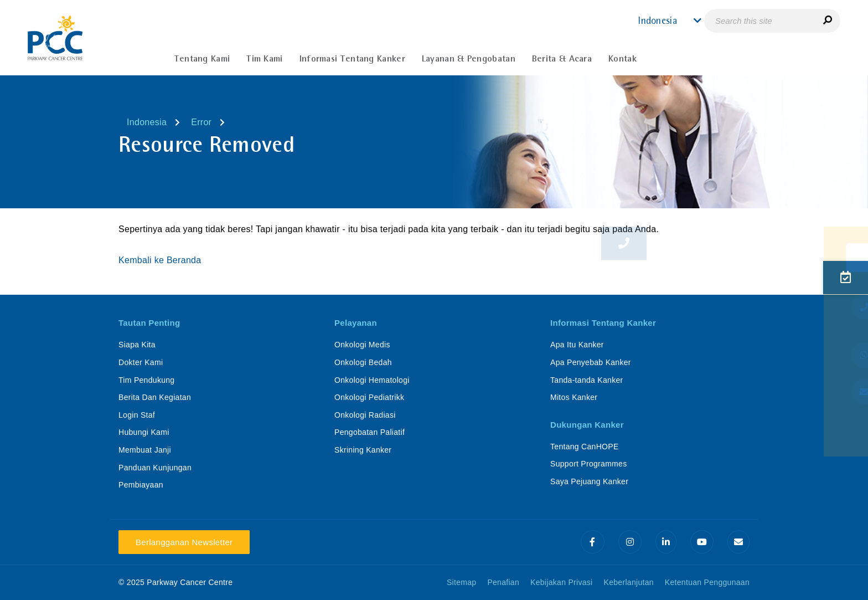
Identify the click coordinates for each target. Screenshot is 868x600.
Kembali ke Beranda (161, 260)
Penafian (503, 582)
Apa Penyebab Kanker (591, 362)
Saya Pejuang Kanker (589, 481)
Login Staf (137, 415)
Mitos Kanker (574, 397)
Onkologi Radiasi (365, 415)
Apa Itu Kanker (577, 345)
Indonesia (147, 122)
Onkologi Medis (362, 345)
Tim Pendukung (146, 380)
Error (201, 122)
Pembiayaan (141, 485)
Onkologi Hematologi (372, 380)
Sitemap (461, 582)
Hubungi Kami (144, 432)
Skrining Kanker (363, 450)
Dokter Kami (141, 362)
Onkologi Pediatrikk (369, 397)
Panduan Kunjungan (155, 468)
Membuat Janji (145, 450)
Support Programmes (588, 464)
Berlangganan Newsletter (184, 542)
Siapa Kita (137, 345)
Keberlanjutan (629, 582)
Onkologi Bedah (363, 362)
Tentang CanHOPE (585, 447)
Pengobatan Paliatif (370, 432)
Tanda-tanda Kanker (587, 380)
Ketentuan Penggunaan (707, 582)
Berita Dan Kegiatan (155, 397)
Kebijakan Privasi (562, 582)
